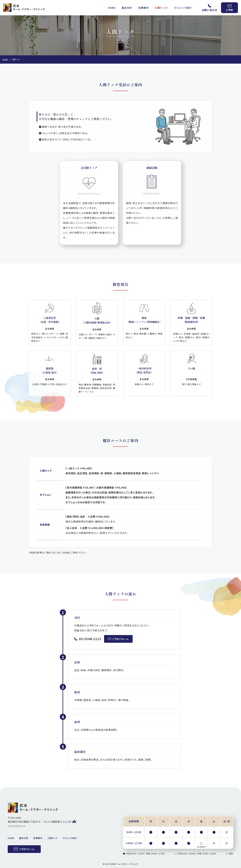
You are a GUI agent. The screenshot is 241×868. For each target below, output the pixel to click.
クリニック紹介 (183, 8)
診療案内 (143, 8)
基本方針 (127, 8)
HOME (112, 8)
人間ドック (161, 8)
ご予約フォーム (118, 642)
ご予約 (229, 8)
